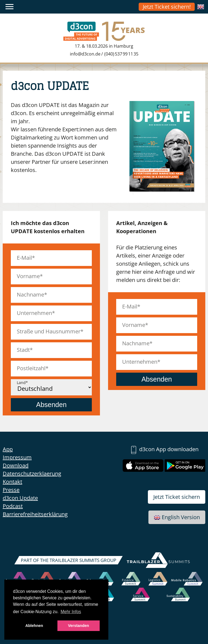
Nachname (30, 295)
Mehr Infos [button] (71, 612)
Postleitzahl (31, 368)
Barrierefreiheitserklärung (35, 514)
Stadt (23, 350)
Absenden (51, 405)
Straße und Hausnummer (49, 331)
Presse (11, 490)
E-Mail (24, 258)
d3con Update (20, 498)
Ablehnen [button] (34, 626)
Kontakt (12, 482)
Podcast (13, 506)
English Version (177, 517)
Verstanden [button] (79, 626)
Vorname (28, 276)
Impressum (17, 457)
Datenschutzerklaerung (32, 474)
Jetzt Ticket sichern (177, 497)
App (8, 449)
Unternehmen (34, 313)
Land (21, 383)
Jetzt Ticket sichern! (167, 7)
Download (16, 465)
